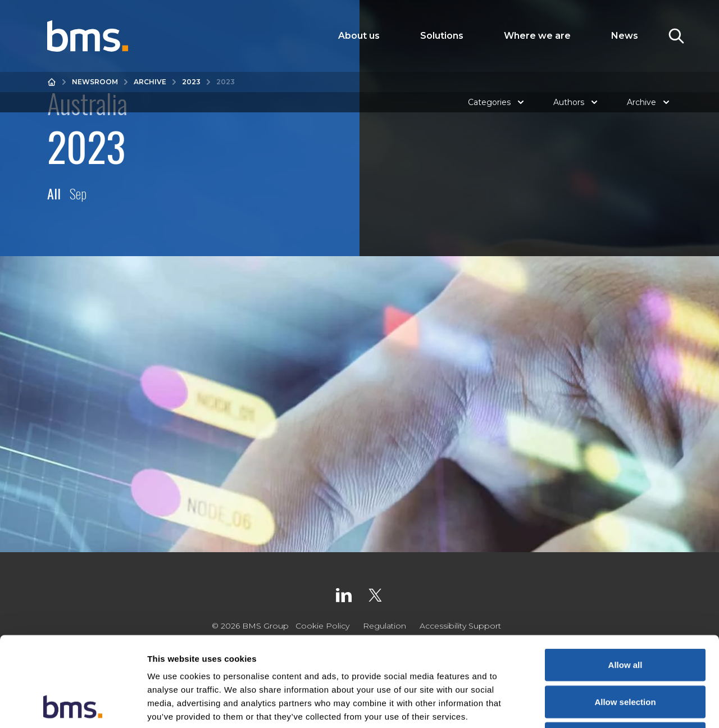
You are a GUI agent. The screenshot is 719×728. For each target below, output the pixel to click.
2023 (191, 82)
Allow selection (625, 618)
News (625, 36)
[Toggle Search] (676, 36)
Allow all (625, 581)
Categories (497, 102)
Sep (78, 193)
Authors (577, 102)
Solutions (442, 36)
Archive (150, 82)
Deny (625, 654)
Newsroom (95, 82)
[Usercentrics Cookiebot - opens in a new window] (73, 706)
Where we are (537, 36)
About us (359, 36)
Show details (590, 706)
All (54, 193)
